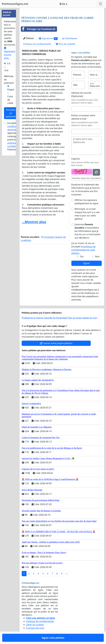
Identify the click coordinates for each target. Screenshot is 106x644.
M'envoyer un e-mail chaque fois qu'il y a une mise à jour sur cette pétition (87, 214)
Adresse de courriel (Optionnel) (81, 94)
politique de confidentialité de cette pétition (84, 250)
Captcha (76, 159)
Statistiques (70, 38)
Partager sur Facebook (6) (38, 29)
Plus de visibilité (65, 44)
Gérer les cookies (35, 625)
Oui (82, 256)
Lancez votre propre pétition (56, 343)
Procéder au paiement (11, 113)
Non (97, 256)
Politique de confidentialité (37, 44)
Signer (87, 263)
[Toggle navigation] (100, 4)
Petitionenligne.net (15, 4)
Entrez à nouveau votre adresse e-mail (83, 117)
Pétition (29, 38)
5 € (9, 64)
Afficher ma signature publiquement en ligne (86, 202)
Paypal (11, 90)
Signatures (48, 38)
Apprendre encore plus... (10, 53)
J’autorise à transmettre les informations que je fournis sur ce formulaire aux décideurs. (88, 231)
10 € (6, 70)
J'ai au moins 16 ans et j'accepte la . (84, 248)
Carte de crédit (10, 100)
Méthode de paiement (9, 80)
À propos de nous (35, 628)
